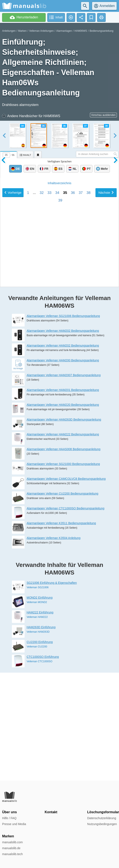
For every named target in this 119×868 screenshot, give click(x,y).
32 (42, 360)
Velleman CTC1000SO (40, 769)
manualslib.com (12, 842)
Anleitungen (9, 31)
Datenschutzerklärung (102, 818)
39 (60, 368)
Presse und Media (14, 824)
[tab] (9, 154)
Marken (22, 31)
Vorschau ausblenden (103, 115)
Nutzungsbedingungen (102, 824)
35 (65, 360)
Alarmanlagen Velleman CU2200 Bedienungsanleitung (63, 602)
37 (81, 360)
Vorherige (13, 360)
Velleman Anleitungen (41, 31)
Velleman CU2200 (37, 755)
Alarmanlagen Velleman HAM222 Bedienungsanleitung (63, 542)
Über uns (9, 812)
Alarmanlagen (64, 31)
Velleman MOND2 (37, 710)
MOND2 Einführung (40, 706)
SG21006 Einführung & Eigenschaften (52, 691)
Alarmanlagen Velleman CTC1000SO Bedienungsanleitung (66, 616)
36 (73, 360)
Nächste (106, 360)
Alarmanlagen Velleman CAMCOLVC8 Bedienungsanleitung (66, 587)
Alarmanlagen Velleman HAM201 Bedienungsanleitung (63, 498)
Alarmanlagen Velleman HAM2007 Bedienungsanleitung (64, 483)
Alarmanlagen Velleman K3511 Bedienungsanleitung (61, 631)
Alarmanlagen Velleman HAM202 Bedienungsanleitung (63, 439)
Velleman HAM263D (38, 740)
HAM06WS (81, 31)
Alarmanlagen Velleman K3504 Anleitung (54, 646)
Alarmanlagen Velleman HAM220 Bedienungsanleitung (63, 513)
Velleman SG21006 (38, 695)
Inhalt (59, 350)
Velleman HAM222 (37, 725)
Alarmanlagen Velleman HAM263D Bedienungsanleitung (64, 528)
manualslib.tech (12, 854)
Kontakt (51, 812)
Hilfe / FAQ (9, 818)
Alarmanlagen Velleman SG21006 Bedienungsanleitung (63, 424)
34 (57, 360)
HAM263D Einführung (41, 735)
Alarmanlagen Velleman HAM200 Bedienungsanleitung (63, 468)
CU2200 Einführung (40, 750)
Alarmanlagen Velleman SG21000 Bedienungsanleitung (63, 572)
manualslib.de (11, 848)
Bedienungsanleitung (101, 31)
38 (89, 360)
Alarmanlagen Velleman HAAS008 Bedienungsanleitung (64, 557)
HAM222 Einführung (40, 720)
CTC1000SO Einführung (43, 765)
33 (50, 360)
